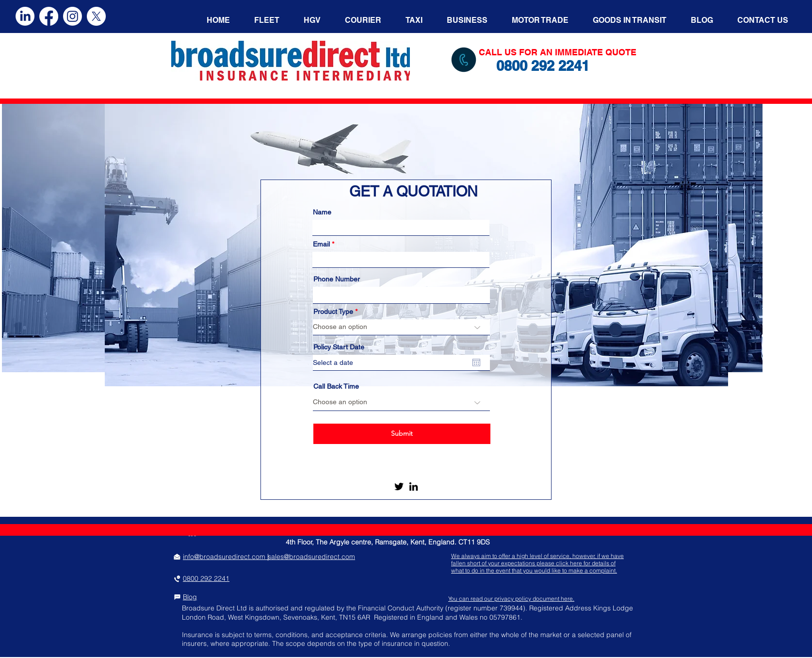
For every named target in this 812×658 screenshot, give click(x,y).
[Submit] (402, 434)
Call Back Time (336, 386)
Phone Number (337, 279)
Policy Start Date (339, 347)
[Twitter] (399, 486)
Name (322, 212)
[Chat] (177, 597)
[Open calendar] (476, 362)
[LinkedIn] (414, 486)
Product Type (333, 312)
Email (321, 244)
